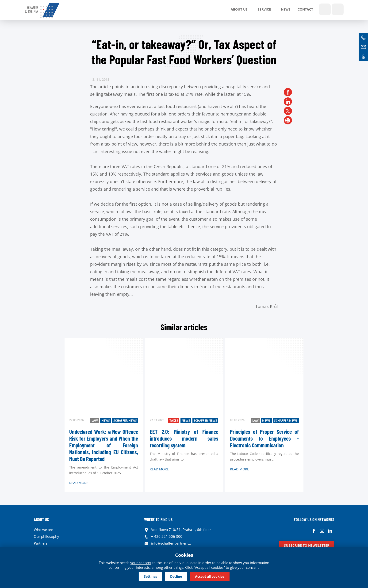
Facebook (314, 531)
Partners (41, 543)
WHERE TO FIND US (158, 519)
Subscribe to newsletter (307, 545)
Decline (176, 576)
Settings (147, 576)
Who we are (43, 530)
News (286, 9)
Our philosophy (46, 536)
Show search (325, 9)
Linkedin (330, 531)
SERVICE (264, 9)
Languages (338, 9)
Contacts (363, 56)
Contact (305, 9)
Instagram (322, 531)
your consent (141, 562)
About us (239, 9)
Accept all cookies (213, 576)
